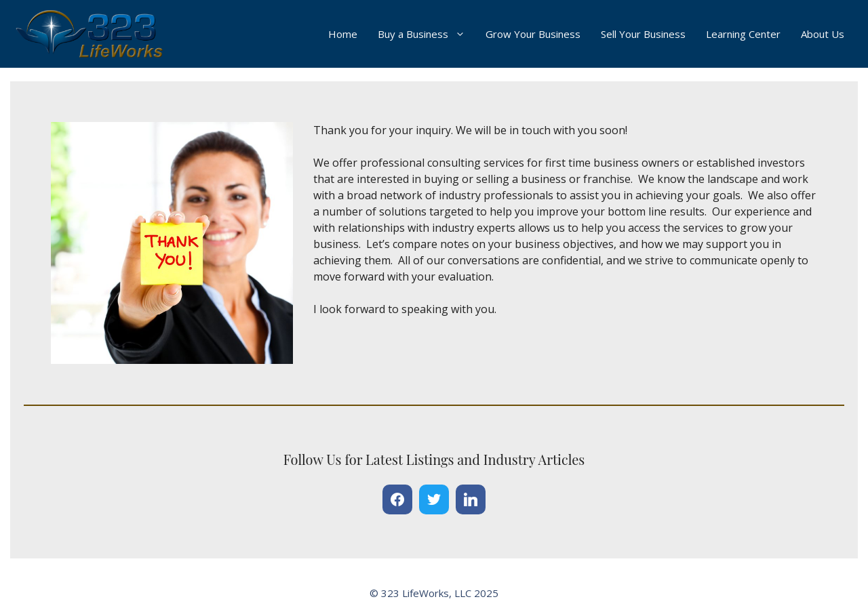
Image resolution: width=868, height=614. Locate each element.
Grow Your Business (533, 34)
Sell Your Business (643, 34)
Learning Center (743, 34)
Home (343, 34)
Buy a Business (427, 34)
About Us (823, 34)
